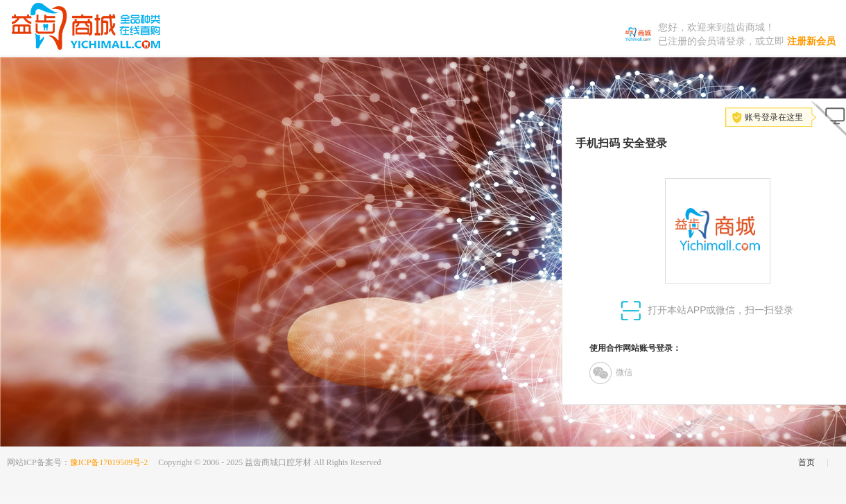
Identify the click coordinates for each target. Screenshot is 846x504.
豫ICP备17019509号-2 (109, 462)
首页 (806, 462)
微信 (611, 373)
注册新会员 (811, 41)
